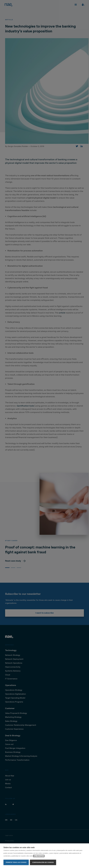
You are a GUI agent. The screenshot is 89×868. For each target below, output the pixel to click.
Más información (39, 856)
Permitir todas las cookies (16, 862)
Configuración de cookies (43, 862)
